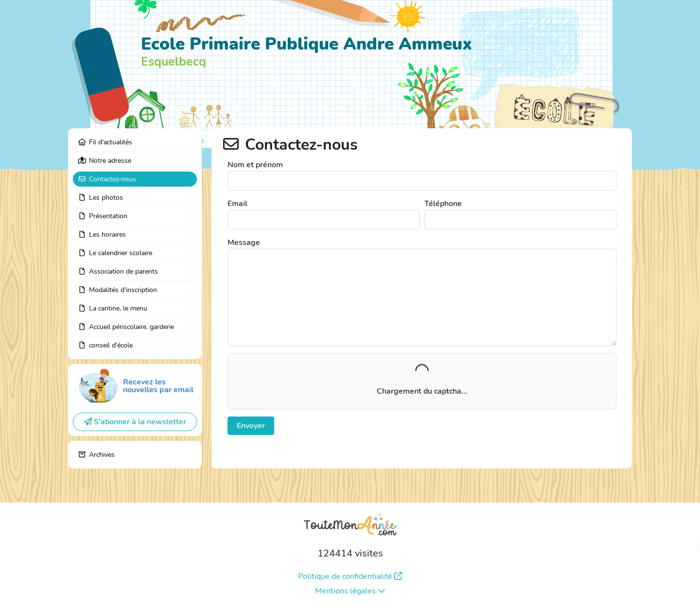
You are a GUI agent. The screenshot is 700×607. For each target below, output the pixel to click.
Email (237, 204)
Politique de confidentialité (350, 576)
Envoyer (251, 426)
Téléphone (443, 204)
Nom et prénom (255, 165)
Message (244, 243)
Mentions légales (350, 591)
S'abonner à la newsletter (135, 422)
